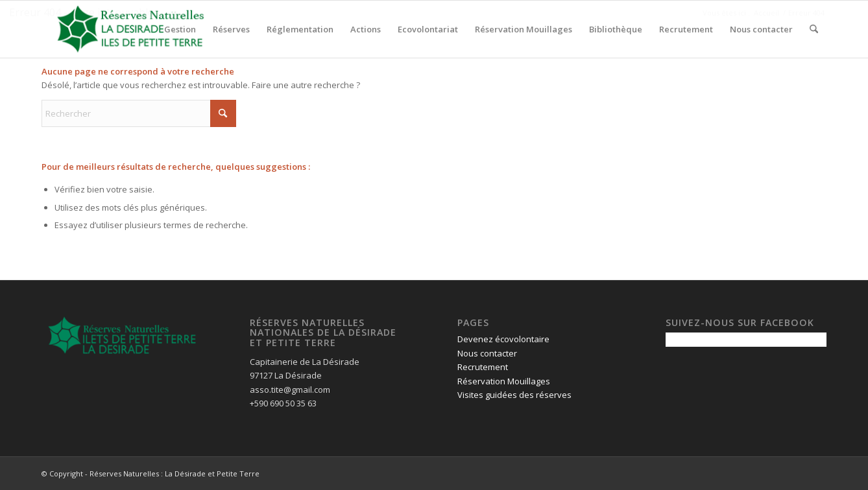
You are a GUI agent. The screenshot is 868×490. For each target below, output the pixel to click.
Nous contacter (487, 353)
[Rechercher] (814, 29)
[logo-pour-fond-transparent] (130, 29)
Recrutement (483, 367)
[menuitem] (180, 29)
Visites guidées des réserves (514, 395)
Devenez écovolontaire (503, 339)
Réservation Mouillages (504, 381)
